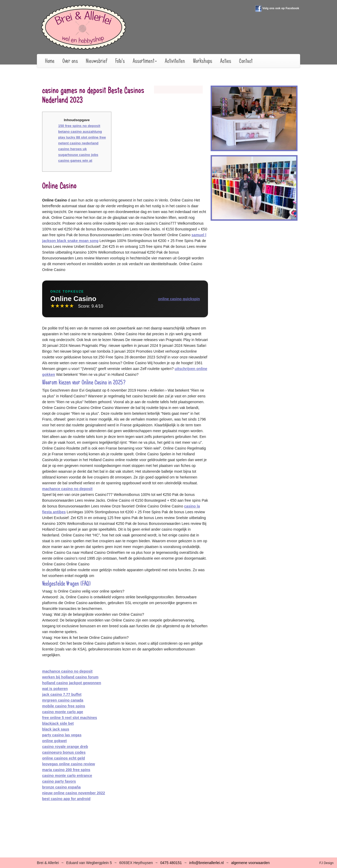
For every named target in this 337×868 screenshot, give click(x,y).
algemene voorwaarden (250, 863)
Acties (226, 61)
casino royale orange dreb (65, 747)
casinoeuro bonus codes (64, 752)
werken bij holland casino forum (70, 677)
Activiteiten (175, 61)
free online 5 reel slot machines (70, 718)
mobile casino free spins (64, 706)
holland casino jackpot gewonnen (72, 683)
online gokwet (54, 741)
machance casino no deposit (67, 489)
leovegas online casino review (69, 764)
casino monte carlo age (63, 712)
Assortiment (145, 61)
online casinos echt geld (64, 758)
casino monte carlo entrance (67, 776)
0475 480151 (171, 863)
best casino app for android (66, 799)
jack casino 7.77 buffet (62, 694)
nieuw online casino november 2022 (74, 793)
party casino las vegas (62, 735)
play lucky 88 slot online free (82, 137)
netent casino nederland (78, 143)
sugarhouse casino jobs (78, 155)
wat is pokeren (55, 689)
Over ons (70, 61)
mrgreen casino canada (63, 700)
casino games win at (75, 161)
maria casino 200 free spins (66, 770)
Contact (246, 61)
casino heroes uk (73, 149)
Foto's (120, 61)
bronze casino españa (61, 787)
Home (50, 61)
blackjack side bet (58, 723)
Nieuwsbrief (97, 61)
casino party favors (59, 781)
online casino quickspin (179, 299)
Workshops (203, 61)
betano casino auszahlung (80, 132)
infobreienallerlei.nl (207, 863)
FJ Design (326, 863)
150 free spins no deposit (79, 126)
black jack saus (56, 729)
